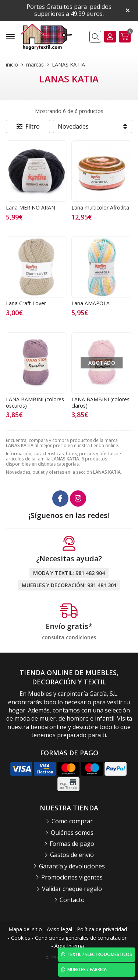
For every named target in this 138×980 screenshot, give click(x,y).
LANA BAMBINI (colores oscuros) (35, 402)
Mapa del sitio (25, 929)
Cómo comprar (72, 821)
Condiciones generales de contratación (81, 938)
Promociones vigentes (72, 877)
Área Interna (69, 946)
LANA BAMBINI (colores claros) (100, 402)
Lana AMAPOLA (91, 303)
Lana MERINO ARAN (31, 207)
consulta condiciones (69, 638)
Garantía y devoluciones (72, 866)
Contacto (72, 900)
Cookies (21, 938)
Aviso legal (59, 929)
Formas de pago (72, 844)
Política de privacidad (102, 929)
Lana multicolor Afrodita (100, 207)
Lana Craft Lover (26, 303)
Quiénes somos (72, 833)
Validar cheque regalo (72, 889)
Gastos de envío (72, 855)
